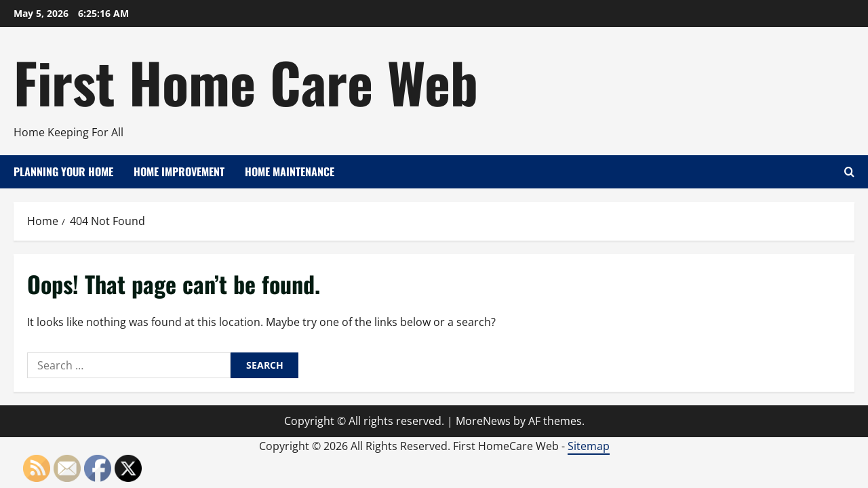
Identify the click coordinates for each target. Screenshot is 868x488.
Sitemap (589, 446)
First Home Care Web (246, 81)
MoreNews (483, 421)
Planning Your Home (63, 171)
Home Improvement (179, 171)
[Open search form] (849, 172)
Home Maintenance (290, 171)
